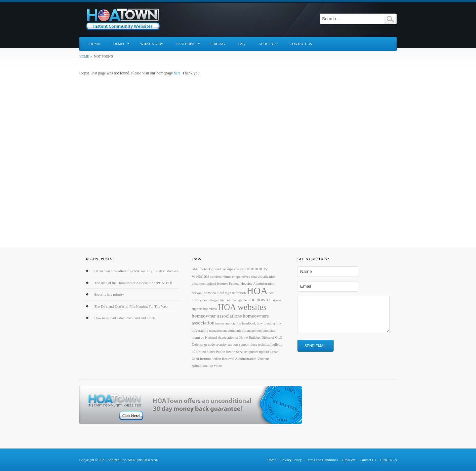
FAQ (242, 44)
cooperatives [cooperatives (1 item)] (241, 277)
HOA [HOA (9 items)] (257, 291)
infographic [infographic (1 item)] (200, 331)
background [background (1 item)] (212, 269)
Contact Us (301, 44)
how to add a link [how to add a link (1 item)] (269, 323)
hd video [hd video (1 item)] (210, 293)
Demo (118, 44)
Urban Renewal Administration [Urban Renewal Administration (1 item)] (234, 359)
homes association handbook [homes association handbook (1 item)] (236, 323)
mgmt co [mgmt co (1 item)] (198, 338)
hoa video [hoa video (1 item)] (210, 309)
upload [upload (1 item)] (264, 352)
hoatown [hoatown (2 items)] (259, 300)
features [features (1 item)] (222, 284)
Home (95, 44)
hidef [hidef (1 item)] (220, 293)
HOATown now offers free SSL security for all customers (136, 271)
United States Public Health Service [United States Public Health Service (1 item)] (221, 352)
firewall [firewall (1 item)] (197, 293)
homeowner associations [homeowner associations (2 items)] (217, 316)
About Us (268, 44)
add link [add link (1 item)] (198, 269)
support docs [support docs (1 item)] (248, 344)
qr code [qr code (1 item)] (210, 344)
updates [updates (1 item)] (253, 352)
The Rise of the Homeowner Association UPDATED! (133, 283)
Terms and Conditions (322, 460)
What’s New (152, 44)
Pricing (218, 44)
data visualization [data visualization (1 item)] (263, 277)
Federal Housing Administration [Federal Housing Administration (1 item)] (252, 284)
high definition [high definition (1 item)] (235, 293)
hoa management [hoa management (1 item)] (238, 300)
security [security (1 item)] (221, 344)
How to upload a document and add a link (125, 318)
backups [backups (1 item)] (227, 269)
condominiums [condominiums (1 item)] (221, 277)
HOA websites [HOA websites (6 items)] (242, 307)
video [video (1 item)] (218, 366)
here (177, 73)
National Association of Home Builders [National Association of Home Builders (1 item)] (233, 338)
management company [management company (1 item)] (259, 331)
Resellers (349, 460)
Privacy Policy (291, 460)
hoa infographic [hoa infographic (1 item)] (213, 300)
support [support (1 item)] (233, 344)
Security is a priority (109, 294)
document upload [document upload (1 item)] (204, 284)
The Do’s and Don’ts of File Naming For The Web (131, 306)
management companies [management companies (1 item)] (226, 331)
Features (185, 44)
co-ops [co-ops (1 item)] (239, 269)
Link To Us (388, 460)
